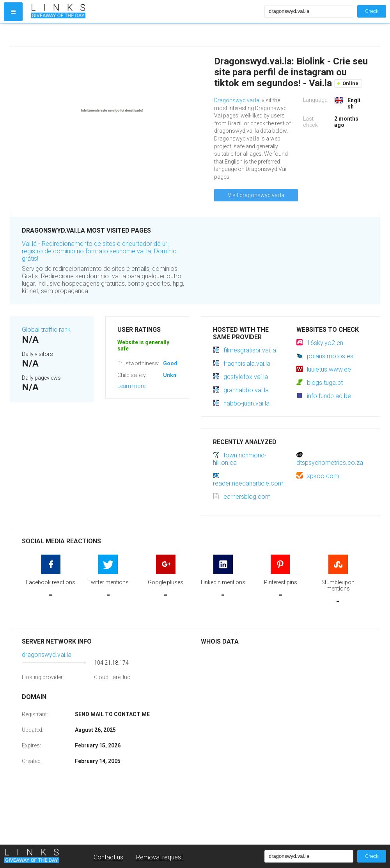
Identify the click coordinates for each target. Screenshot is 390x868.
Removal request (160, 857)
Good (170, 363)
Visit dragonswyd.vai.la (256, 195)
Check (372, 11)
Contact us (108, 857)
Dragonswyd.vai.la (237, 100)
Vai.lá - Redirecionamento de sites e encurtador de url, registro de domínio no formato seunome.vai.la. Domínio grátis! (99, 251)
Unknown (175, 375)
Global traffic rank (46, 330)
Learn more (131, 386)
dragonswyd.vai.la (47, 655)
